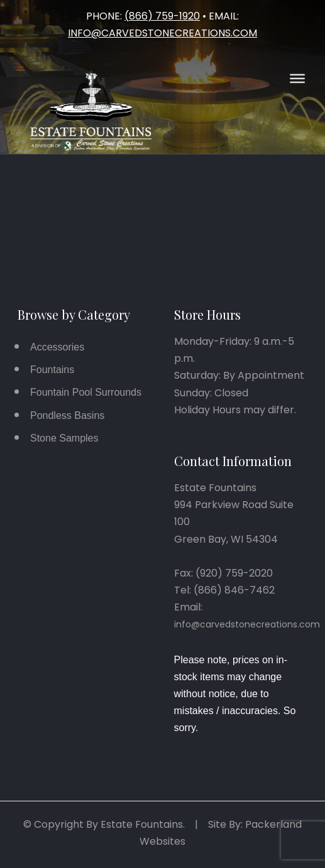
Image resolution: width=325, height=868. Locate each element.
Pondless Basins (67, 415)
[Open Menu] (297, 79)
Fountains (52, 370)
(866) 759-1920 (162, 16)
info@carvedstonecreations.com (162, 33)
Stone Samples (64, 438)
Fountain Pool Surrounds (86, 392)
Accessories (57, 347)
